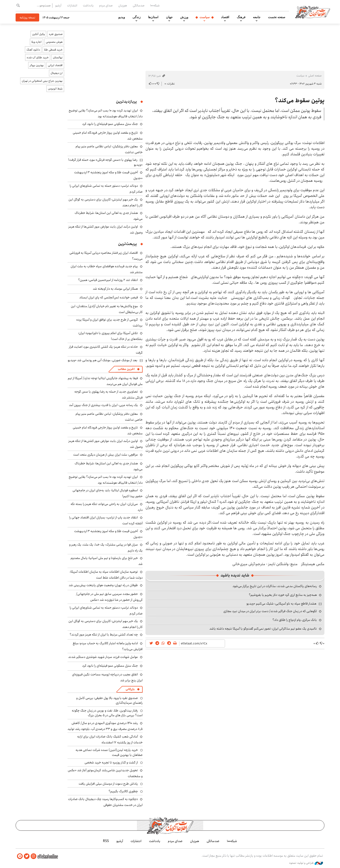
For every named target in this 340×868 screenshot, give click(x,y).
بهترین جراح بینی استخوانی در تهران (42, 81)
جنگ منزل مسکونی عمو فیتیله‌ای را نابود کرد (110, 124)
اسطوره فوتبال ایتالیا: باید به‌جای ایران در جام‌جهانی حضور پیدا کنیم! (108, 493)
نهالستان (58, 57)
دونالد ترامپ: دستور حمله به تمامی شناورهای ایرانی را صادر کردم (106, 611)
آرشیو (58, 5)
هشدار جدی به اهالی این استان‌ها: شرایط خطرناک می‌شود (109, 466)
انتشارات (72, 5)
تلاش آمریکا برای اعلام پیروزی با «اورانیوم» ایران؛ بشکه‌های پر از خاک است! (110, 336)
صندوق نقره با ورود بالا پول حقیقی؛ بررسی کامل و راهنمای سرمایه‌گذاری (109, 700)
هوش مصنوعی (54, 42)
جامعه (257, 17)
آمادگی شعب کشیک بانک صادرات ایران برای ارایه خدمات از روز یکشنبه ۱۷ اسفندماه (110, 739)
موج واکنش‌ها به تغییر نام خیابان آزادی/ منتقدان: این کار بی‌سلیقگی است (107, 309)
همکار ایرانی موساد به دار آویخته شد (115, 289)
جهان (169, 17)
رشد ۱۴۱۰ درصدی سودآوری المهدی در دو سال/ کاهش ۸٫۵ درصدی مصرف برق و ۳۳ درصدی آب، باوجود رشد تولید (105, 726)
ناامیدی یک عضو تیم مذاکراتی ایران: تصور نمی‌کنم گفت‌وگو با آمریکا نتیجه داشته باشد (263, 629)
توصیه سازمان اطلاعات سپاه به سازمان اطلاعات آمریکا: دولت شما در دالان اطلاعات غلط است (106, 575)
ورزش (184, 17)
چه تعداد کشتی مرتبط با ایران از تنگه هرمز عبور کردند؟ (104, 635)
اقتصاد (225, 17)
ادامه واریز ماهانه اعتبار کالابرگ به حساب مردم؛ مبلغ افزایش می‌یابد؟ (108, 646)
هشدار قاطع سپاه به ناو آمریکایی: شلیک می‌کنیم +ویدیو (281, 604)
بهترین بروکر (37, 65)
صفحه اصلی (315, 76)
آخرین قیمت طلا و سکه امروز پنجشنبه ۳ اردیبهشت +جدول (108, 175)
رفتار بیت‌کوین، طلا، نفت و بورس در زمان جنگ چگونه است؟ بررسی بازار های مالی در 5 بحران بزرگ (107, 713)
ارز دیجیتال (57, 73)
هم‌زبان (123, 5)
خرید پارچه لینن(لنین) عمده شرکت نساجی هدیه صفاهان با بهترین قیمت (109, 752)
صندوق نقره (56, 34)
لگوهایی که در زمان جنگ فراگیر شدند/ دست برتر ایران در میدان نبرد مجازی (270, 611)
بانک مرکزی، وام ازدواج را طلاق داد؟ (295, 620)
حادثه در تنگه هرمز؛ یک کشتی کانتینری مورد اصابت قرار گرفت (106, 350)
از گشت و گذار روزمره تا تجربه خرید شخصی (111, 762)
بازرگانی (130, 689)
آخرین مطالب (126, 369)
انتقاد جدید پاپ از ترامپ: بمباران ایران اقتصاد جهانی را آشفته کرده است (106, 520)
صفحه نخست (277, 17)
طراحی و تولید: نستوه (306, 863)
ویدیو (122, 17)
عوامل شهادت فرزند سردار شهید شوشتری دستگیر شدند (103, 657)
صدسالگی (139, 5)
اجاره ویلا (36, 42)
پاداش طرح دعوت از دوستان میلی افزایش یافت (108, 784)
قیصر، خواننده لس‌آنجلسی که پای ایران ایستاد (109, 297)
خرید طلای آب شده (38, 57)
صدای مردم (106, 5)
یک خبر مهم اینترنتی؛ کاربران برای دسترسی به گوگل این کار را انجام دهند (106, 202)
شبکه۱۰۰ (155, 5)
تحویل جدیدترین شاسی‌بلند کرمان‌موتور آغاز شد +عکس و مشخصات (105, 773)
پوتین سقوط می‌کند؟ (300, 101)
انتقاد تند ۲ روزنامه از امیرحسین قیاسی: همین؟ (108, 280)
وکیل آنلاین (38, 34)
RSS (106, 841)
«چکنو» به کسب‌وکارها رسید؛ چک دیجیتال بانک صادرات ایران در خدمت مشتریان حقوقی (105, 802)
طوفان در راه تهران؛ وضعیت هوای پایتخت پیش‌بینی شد (103, 585)
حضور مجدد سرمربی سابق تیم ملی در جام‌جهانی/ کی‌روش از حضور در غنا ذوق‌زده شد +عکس (109, 597)
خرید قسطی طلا (53, 50)
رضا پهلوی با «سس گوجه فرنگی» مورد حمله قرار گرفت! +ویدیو (105, 162)
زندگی (136, 17)
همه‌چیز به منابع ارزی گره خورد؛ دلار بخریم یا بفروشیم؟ (283, 595)
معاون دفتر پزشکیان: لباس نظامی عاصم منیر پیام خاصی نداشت (109, 149)
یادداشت (88, 5)
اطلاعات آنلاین (313, 12)
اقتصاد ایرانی (55, 65)
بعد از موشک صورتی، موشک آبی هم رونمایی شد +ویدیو (103, 360)
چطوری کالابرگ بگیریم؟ (123, 791)
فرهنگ (241, 17)
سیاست (205, 17)
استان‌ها (153, 17)
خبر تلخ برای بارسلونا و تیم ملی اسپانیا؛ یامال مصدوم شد (107, 561)
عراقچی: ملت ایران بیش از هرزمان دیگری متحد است (106, 455)
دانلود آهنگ (33, 50)
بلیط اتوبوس (55, 89)
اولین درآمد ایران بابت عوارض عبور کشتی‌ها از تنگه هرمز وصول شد (106, 230)
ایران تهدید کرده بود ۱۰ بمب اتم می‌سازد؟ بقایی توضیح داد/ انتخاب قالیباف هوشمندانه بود (106, 113)
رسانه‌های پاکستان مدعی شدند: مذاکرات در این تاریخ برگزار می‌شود (275, 586)
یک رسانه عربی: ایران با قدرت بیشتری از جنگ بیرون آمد (103, 405)
